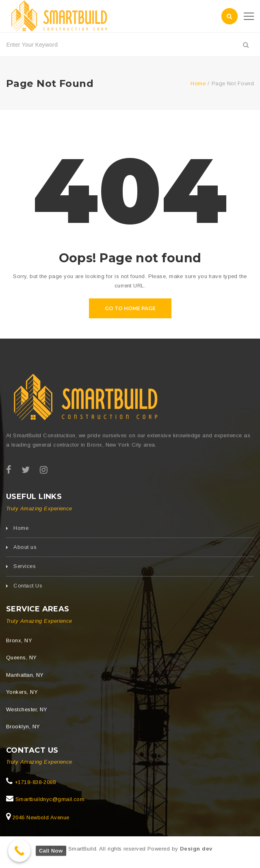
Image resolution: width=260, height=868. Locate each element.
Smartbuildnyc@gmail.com (49, 799)
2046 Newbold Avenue (40, 817)
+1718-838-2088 (34, 782)
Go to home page (130, 308)
